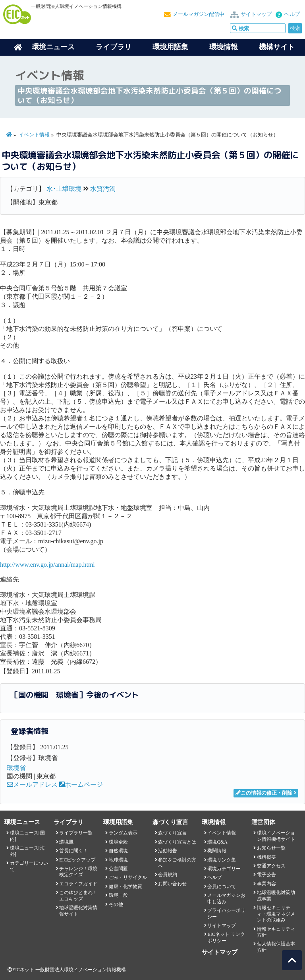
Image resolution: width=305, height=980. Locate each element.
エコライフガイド (78, 884)
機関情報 (217, 851)
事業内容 (266, 884)
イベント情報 (34, 135)
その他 (116, 904)
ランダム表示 (123, 833)
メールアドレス (32, 785)
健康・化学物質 (125, 887)
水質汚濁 (103, 189)
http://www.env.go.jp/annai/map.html (47, 565)
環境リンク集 (222, 860)
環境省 (16, 768)
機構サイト (277, 47)
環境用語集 (170, 47)
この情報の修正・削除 (264, 793)
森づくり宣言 (172, 833)
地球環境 (118, 860)
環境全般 (118, 842)
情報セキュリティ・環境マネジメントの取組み (276, 914)
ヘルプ (292, 14)
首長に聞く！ (73, 851)
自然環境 (118, 851)
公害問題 (118, 869)
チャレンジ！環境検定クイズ (78, 872)
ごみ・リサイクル (128, 877)
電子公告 (266, 875)
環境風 (66, 842)
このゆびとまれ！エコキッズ (78, 895)
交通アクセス (271, 866)
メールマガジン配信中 (199, 14)
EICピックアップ (77, 860)
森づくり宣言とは (177, 842)
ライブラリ (114, 47)
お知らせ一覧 (271, 848)
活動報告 (168, 851)
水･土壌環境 (64, 189)
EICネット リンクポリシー (226, 937)
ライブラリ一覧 (76, 833)
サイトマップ (256, 14)
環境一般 (118, 895)
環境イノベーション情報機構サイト (276, 836)
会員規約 (168, 875)
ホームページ (81, 785)
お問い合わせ (172, 884)
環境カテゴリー (224, 869)
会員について (222, 887)
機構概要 (266, 857)
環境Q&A (217, 842)
